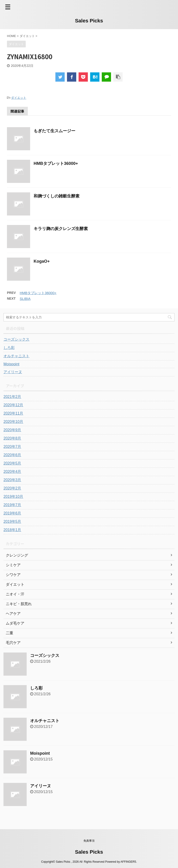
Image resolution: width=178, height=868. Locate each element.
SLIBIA (25, 299)
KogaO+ (42, 261)
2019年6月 (12, 513)
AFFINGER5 (128, 862)
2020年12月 (13, 405)
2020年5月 (12, 463)
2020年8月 (12, 438)
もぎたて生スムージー (54, 131)
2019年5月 (12, 522)
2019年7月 (12, 505)
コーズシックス (16, 339)
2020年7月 (12, 447)
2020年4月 (12, 472)
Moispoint (11, 364)
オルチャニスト (16, 356)
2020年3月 (12, 480)
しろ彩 (9, 348)
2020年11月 (13, 413)
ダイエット (19, 98)
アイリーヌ (13, 372)
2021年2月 (12, 397)
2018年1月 (12, 530)
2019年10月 (13, 497)
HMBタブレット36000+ (56, 163)
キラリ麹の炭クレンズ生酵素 (61, 229)
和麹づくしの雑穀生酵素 (57, 196)
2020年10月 (13, 422)
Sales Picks (89, 21)
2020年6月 (12, 455)
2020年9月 (12, 430)
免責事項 (89, 841)
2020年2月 (12, 488)
